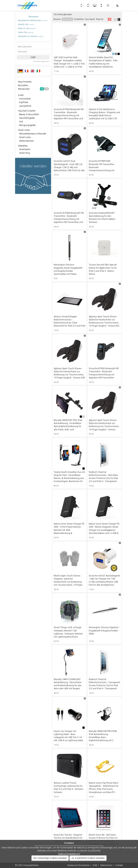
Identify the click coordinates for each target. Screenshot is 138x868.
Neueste (57, 19)
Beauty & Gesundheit (28, 114)
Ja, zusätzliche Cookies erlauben (88, 858)
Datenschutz (106, 865)
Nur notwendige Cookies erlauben (50, 858)
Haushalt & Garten (27, 111)
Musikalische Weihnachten (33, 20)
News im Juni (27, 28)
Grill (20, 122)
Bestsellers (23, 85)
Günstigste (90, 19)
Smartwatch (24, 149)
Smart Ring (24, 153)
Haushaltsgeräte (26, 118)
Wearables (23, 146)
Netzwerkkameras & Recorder (32, 134)
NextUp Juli (26, 24)
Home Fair (26, 32)
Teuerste (100, 19)
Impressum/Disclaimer (78, 865)
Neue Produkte (25, 82)
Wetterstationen (26, 141)
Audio (21, 95)
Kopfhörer (23, 102)
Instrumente (24, 99)
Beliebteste (67, 19)
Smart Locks (24, 137)
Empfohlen (79, 19)
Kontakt (119, 865)
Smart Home (24, 130)
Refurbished (33, 89)
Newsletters (34, 17)
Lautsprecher (25, 106)
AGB (95, 865)
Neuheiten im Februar (30, 36)
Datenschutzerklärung (69, 854)
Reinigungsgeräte (27, 125)
